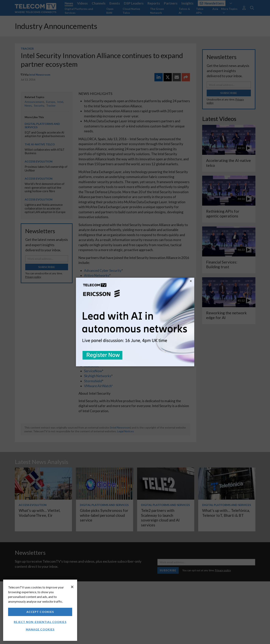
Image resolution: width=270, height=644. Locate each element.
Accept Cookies (40, 612)
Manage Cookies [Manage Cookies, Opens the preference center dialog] (40, 629)
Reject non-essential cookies (40, 622)
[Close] (72, 587)
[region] (40, 610)
